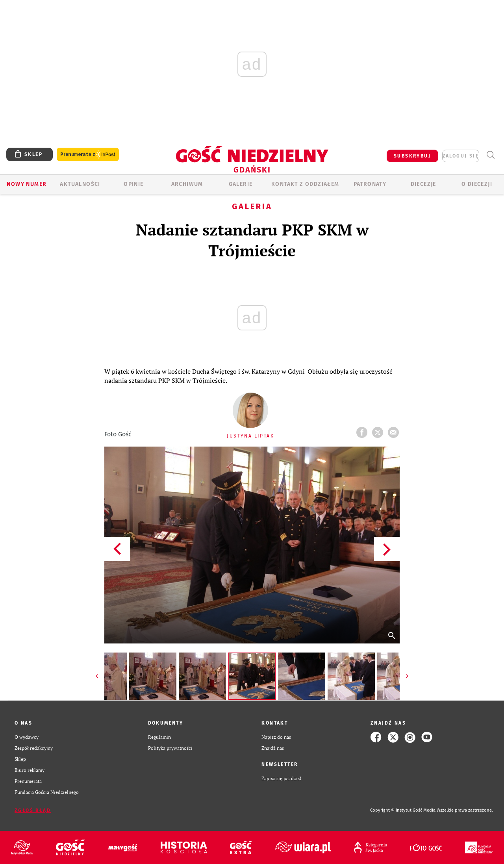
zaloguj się (461, 156)
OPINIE (133, 184)
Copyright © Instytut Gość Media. (403, 810)
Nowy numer (27, 184)
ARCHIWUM (187, 184)
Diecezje (423, 184)
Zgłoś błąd (33, 810)
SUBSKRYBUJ (412, 156)
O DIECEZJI (477, 184)
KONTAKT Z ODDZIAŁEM (305, 184)
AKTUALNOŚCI (80, 184)
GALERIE (241, 184)
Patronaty (370, 184)
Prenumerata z (88, 155)
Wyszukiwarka (490, 155)
